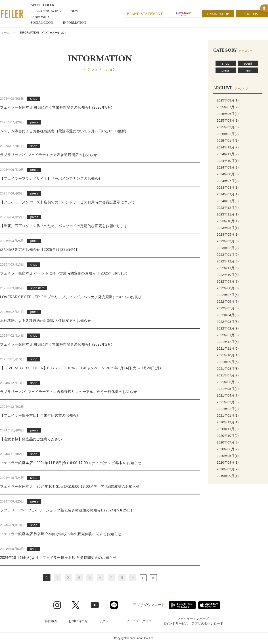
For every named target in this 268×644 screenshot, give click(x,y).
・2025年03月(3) (226, 127)
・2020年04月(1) (226, 462)
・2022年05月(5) (226, 308)
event (248, 63)
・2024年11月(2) (226, 154)
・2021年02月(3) (226, 409)
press (226, 70)
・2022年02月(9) (226, 328)
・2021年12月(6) (226, 342)
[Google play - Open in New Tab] (182, 605)
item (248, 70)
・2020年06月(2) (226, 449)
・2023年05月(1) (226, 234)
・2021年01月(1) (226, 415)
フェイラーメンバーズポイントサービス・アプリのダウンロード (193, 621)
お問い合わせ (78, 621)
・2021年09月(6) (226, 362)
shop (226, 63)
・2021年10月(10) (227, 355)
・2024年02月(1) (226, 194)
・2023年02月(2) (226, 248)
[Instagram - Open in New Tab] (57, 605)
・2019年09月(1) (226, 476)
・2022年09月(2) (226, 281)
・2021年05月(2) (226, 389)
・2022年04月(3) (226, 315)
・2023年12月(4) (226, 208)
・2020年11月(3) (226, 429)
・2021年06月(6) (226, 382)
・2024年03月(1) (226, 187)
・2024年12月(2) (226, 147)
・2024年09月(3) (226, 167)
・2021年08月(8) (226, 368)
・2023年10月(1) (226, 221)
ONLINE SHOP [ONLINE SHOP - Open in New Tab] (218, 14)
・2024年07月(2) (226, 181)
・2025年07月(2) (226, 107)
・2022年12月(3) (226, 261)
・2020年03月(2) (226, 469)
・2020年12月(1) (226, 422)
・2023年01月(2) (226, 254)
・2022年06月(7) (226, 301)
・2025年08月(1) (226, 100)
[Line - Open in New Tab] (114, 605)
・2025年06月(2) (226, 114)
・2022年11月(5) (226, 268)
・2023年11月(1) (226, 214)
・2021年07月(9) (226, 375)
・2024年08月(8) (226, 174)
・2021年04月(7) (226, 395)
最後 (153, 578)
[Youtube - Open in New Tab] (95, 605)
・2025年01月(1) (226, 140)
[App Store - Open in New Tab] (209, 605)
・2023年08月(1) (226, 228)
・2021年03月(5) (226, 402)
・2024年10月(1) (226, 161)
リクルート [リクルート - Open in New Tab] (107, 621)
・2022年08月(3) (226, 288)
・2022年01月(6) (226, 335)
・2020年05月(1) (226, 456)
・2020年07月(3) (226, 442)
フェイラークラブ (139, 621)
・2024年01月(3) (226, 201)
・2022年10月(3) (226, 275)
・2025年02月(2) (226, 134)
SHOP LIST (252, 14)
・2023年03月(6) (226, 241)
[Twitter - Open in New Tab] (76, 605)
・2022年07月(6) (226, 295)
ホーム (5, 33)
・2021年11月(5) (226, 348)
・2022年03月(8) (226, 322)
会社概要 (51, 621)
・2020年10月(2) (226, 436)
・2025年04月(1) (226, 120)
